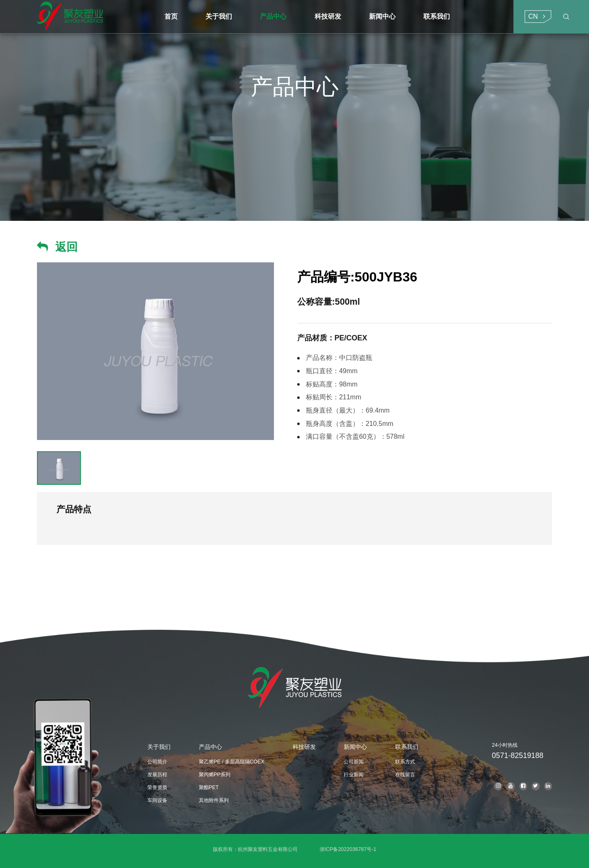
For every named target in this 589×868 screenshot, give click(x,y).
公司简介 (157, 762)
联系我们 (407, 747)
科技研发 (304, 747)
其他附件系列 (214, 800)
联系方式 (405, 762)
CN (533, 16)
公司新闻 (354, 762)
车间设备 (157, 800)
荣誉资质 (157, 787)
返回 (66, 247)
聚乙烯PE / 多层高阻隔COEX (232, 762)
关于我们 (159, 747)
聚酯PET (209, 787)
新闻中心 (355, 747)
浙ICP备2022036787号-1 (348, 849)
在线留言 (405, 775)
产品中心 (210, 747)
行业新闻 (354, 775)
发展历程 (157, 775)
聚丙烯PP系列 (215, 775)
